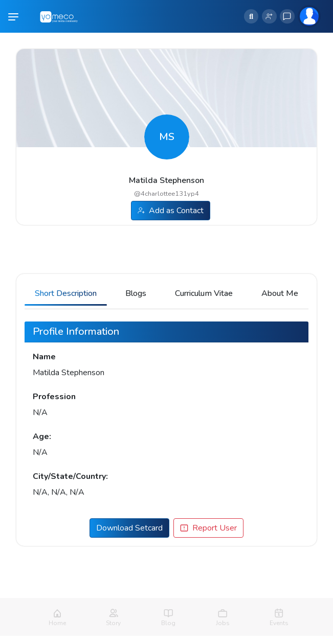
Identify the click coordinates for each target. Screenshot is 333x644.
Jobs (223, 623)
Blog (168, 623)
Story (113, 623)
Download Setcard (129, 528)
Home (57, 623)
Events (279, 623)
